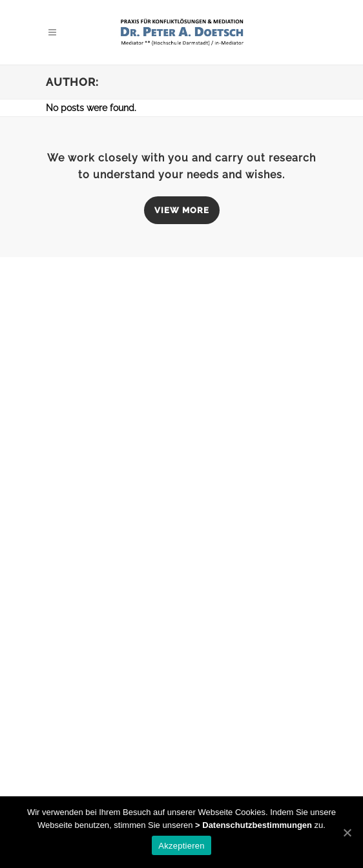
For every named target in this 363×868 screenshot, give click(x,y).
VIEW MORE (182, 210)
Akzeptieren (181, 846)
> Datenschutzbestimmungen (254, 825)
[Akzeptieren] (347, 832)
